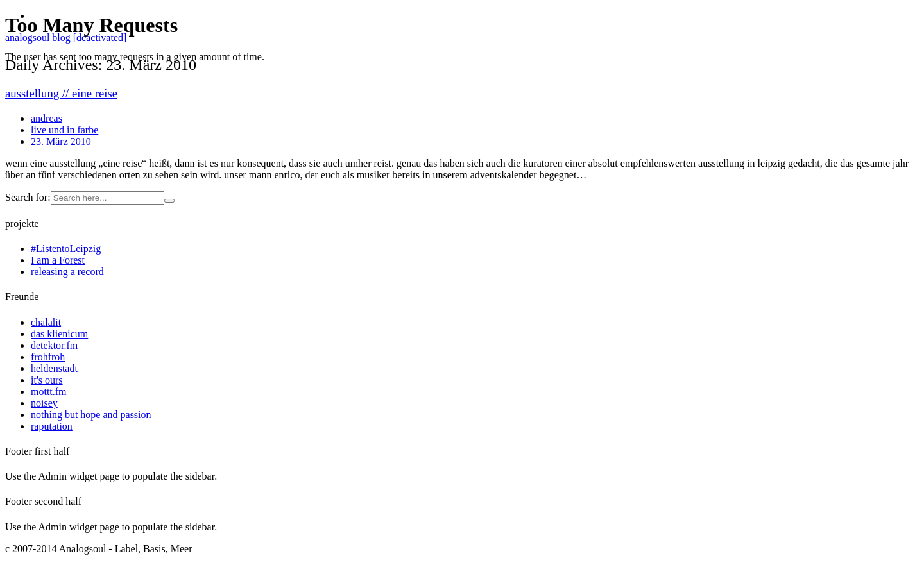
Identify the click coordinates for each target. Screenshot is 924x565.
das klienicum (59, 334)
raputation (52, 426)
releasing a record (67, 272)
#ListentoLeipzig (66, 249)
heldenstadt (54, 368)
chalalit (46, 322)
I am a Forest (58, 260)
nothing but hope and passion (91, 415)
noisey (44, 403)
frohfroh (48, 357)
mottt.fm (49, 392)
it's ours (47, 380)
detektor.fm (54, 345)
